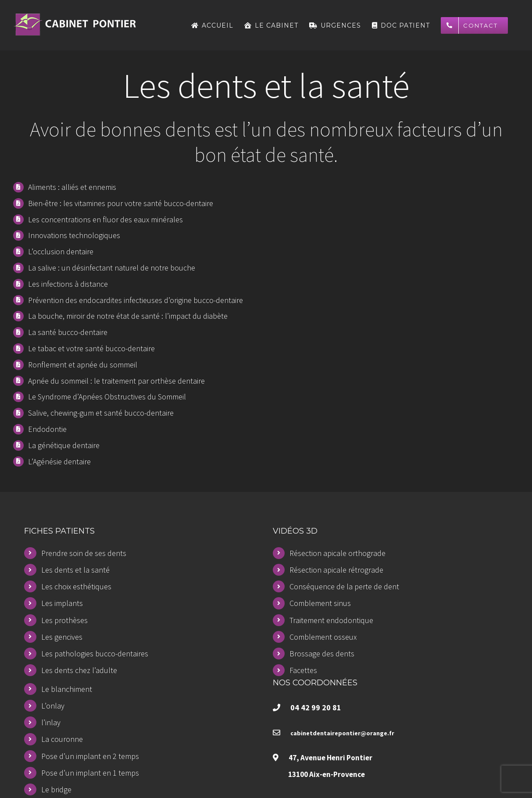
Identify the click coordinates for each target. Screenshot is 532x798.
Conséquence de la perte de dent (344, 586)
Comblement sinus (320, 603)
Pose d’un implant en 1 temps (90, 773)
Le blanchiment (67, 689)
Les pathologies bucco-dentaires (95, 654)
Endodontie (47, 429)
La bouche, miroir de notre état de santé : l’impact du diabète (128, 316)
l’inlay (51, 722)
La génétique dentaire (64, 445)
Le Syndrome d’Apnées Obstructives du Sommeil (107, 397)
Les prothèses (64, 620)
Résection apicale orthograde (337, 553)
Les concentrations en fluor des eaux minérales (105, 219)
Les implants (62, 603)
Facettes (303, 670)
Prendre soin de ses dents (84, 553)
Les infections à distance (68, 284)
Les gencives (62, 637)
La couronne (62, 739)
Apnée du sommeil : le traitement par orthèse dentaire (116, 381)
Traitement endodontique (331, 620)
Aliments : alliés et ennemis (72, 187)
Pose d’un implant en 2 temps (90, 756)
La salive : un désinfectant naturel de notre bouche (112, 268)
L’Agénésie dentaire (59, 461)
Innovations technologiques (74, 235)
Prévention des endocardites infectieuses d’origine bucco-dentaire (136, 300)
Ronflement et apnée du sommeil (83, 365)
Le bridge (56, 789)
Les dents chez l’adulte (79, 670)
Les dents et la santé (75, 570)
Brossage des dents (322, 654)
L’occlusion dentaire (61, 251)
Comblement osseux (323, 637)
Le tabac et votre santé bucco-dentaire (91, 348)
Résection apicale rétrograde (336, 570)
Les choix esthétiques (76, 586)
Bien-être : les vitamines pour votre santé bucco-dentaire (121, 203)
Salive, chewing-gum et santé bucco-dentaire (101, 413)
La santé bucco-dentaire (68, 332)
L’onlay (53, 706)
